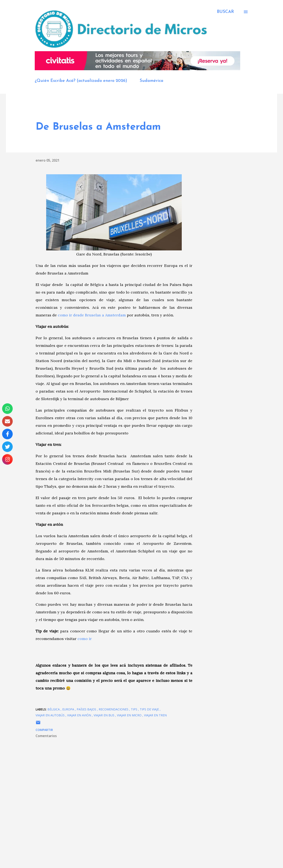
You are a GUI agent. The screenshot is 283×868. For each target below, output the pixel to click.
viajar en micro (130, 715)
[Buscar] (225, 12)
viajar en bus (104, 715)
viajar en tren (155, 715)
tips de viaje (150, 709)
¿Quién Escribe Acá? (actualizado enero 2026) (81, 81)
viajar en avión (80, 715)
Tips (135, 709)
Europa (69, 709)
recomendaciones (114, 709)
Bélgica (54, 709)
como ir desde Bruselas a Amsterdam (92, 315)
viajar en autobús (51, 715)
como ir (85, 639)
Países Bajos (87, 709)
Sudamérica (151, 81)
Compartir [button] (44, 730)
